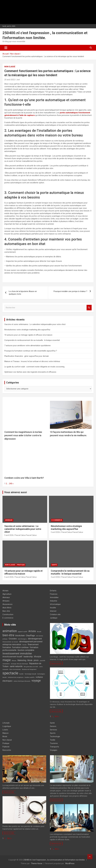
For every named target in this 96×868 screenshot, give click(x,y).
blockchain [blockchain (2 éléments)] (20, 636)
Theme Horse (37, 863)
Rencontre (7, 750)
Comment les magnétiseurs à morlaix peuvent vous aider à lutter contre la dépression (23, 435)
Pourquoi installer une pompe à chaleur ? (70, 291)
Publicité (6, 747)
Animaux (9, 520)
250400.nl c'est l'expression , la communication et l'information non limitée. (54, 860)
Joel (18, 80)
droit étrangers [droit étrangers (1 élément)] (22, 639)
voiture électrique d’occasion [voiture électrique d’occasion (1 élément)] (22, 681)
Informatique (55, 604)
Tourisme (54, 743)
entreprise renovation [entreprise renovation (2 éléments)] (12, 644)
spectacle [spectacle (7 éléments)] (10, 673)
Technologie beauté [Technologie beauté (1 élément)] (30, 674)
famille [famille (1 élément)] (24, 645)
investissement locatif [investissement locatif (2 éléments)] (12, 657)
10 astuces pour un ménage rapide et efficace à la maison (28, 335)
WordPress (70, 863)
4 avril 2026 (55, 577)
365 (56, 716)
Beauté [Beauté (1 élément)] (39, 632)
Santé (54, 565)
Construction (8, 614)
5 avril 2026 (9, 535)
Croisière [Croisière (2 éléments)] (13, 639)
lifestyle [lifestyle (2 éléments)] (38, 657)
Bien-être (6, 611)
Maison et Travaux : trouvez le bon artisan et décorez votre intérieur (32, 361)
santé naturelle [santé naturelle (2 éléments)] (16, 666)
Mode (5, 736)
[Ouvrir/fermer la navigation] (6, 48)
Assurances (7, 604)
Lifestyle (6, 723)
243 (11, 484)
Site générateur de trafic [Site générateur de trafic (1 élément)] (31, 667)
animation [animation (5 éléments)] (10, 631)
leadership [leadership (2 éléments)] (28, 657)
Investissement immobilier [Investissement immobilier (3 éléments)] (17, 653)
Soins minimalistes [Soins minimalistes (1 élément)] (15, 669)
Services (53, 730)
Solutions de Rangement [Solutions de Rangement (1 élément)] (29, 669)
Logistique (7, 726)
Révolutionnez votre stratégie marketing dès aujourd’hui (27, 330)
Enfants (53, 591)
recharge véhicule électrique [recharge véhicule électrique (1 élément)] (19, 664)
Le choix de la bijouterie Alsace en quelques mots (23, 293)
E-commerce (57, 520)
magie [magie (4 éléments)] (7, 660)
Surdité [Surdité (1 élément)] (21, 674)
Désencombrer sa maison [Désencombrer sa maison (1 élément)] (10, 642)
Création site (55, 614)
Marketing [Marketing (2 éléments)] (22, 660)
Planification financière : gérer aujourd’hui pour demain (27, 356)
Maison (6, 733)
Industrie (54, 601)
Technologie (55, 736)
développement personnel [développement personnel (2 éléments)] (31, 642)
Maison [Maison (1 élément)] (14, 661)
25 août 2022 (10, 80)
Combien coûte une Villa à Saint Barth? (24, 478)
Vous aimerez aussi (16, 492)
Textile (53, 740)
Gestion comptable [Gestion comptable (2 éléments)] (26, 650)
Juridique (54, 618)
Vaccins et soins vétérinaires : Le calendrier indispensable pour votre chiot (35, 324)
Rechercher (89, 308)
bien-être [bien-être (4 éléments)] (8, 635)
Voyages (54, 750)
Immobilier (54, 597)
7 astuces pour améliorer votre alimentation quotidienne (27, 346)
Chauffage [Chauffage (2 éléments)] (30, 636)
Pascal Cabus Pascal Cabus (26, 535)
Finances (54, 594)
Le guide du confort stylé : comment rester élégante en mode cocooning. (35, 367)
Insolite (53, 608)
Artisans (6, 601)
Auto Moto (7, 608)
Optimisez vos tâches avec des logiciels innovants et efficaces (30, 372)
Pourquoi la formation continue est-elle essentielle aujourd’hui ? (31, 351)
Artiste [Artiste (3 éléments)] (32, 631)
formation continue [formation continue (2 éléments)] (20, 647)
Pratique (21, 565)
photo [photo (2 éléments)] (36, 660)
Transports (54, 747)
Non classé (10, 67)
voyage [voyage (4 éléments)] (36, 681)
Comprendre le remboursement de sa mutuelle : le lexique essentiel (32, 340)
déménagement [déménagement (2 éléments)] (35, 639)
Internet (53, 611)
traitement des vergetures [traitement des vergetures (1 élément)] (16, 677)
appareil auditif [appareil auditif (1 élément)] (23, 632)
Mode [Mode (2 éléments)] (30, 660)
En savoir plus (56, 663)
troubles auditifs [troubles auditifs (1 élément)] (30, 677)
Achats (5, 591)
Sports (53, 733)
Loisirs (5, 730)
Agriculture (7, 594)
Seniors (53, 726)
